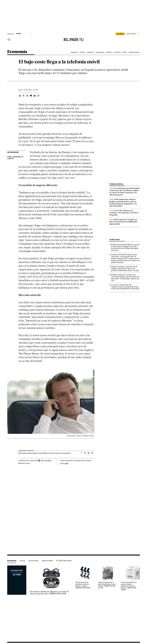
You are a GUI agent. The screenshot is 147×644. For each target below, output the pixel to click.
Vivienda (82, 52)
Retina (125, 52)
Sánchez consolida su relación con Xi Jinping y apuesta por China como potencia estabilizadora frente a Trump (125, 269)
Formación (90, 52)
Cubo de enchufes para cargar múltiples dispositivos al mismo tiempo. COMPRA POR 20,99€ (129, 586)
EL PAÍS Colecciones (64, 561)
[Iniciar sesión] (133, 34)
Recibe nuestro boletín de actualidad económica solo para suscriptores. (46, 453)
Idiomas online (47, 561)
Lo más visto (114, 240)
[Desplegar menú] (9, 40)
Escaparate (12, 561)
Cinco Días (117, 52)
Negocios (109, 52)
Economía (17, 52)
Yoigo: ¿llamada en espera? (15, 158)
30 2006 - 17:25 (31, 90)
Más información (25, 463)
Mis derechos (100, 52)
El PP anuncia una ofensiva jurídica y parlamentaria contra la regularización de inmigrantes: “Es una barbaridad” (123, 203)
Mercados (74, 52)
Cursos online (33, 561)
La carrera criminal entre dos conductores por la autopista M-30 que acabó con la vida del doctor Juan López (125, 287)
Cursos (22, 561)
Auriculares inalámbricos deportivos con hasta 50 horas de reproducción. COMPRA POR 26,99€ (49, 593)
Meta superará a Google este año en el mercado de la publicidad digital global (123, 222)
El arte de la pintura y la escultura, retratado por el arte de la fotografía (124, 213)
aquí (67, 463)
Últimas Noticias (134, 52)
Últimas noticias (116, 184)
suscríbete (120, 34)
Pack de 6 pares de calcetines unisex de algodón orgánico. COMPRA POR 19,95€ (83, 585)
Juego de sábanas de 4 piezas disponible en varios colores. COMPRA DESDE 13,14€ (107, 585)
